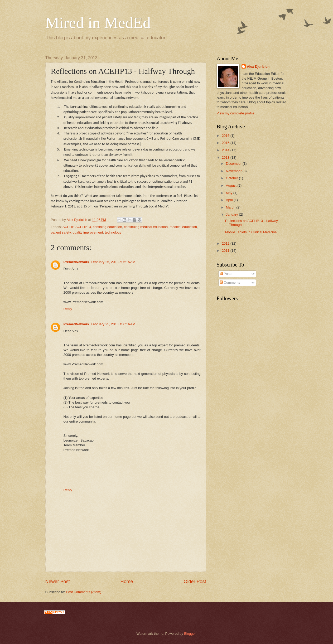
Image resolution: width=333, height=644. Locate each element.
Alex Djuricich (258, 67)
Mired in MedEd (98, 23)
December (234, 164)
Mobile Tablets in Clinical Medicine (251, 232)
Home (127, 582)
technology (113, 232)
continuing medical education (146, 227)
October (232, 178)
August (232, 185)
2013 (226, 158)
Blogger (190, 634)
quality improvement (88, 232)
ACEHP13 (83, 227)
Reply (68, 309)
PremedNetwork (76, 262)
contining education (107, 227)
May (230, 193)
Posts (226, 274)
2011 (226, 251)
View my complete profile (236, 113)
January (232, 214)
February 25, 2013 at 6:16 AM (113, 324)
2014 (226, 150)
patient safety (61, 232)
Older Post (195, 582)
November (234, 171)
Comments (230, 282)
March (231, 207)
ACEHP (68, 227)
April (230, 200)
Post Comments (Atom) (84, 592)
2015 (226, 143)
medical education (183, 227)
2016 (226, 136)
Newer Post (58, 582)
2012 (226, 243)
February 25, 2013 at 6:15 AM (113, 262)
